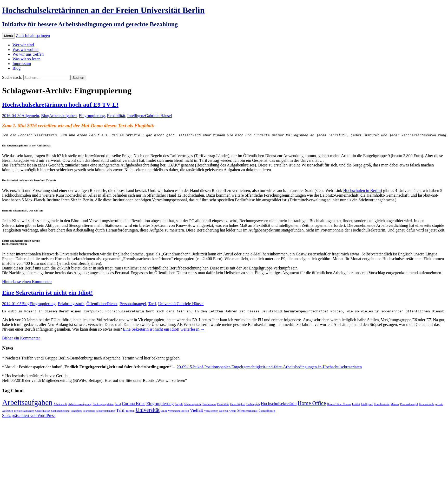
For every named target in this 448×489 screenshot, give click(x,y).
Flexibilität (116, 116)
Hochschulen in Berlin (362, 191)
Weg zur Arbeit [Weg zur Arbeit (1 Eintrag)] (227, 412)
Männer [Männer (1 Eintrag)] (395, 406)
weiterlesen (164, 331)
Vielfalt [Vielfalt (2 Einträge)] (196, 412)
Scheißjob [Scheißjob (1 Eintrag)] (76, 412)
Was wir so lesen (27, 59)
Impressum (22, 64)
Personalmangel (133, 304)
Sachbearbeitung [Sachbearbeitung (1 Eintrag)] (60, 412)
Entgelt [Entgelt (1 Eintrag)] (179, 406)
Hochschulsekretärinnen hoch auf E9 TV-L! (60, 105)
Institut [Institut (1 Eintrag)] (356, 406)
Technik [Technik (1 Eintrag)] (130, 412)
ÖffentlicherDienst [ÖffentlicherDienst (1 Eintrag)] (247, 412)
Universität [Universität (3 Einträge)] (148, 411)
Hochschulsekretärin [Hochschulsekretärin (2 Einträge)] (279, 405)
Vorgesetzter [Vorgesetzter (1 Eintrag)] (211, 412)
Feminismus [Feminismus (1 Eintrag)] (209, 406)
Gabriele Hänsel (159, 116)
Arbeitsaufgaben (63, 116)
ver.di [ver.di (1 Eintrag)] (164, 412)
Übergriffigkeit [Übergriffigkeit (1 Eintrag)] (267, 412)
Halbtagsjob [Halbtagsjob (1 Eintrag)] (253, 406)
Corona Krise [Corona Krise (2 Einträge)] (134, 405)
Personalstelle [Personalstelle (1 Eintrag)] (427, 406)
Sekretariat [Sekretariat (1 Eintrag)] (89, 412)
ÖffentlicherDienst (102, 304)
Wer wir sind (23, 45)
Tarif (152, 304)
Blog (17, 68)
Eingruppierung (92, 116)
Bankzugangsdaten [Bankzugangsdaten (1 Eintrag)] (103, 406)
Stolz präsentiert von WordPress (29, 417)
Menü (8, 36)
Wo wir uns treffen (28, 54)
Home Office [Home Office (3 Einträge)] (312, 405)
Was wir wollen (25, 50)
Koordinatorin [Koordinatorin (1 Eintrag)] (382, 406)
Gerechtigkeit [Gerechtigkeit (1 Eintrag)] (238, 406)
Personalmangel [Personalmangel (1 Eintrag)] (409, 406)
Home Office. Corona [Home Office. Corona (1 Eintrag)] (339, 406)
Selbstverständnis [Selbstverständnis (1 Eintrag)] (105, 412)
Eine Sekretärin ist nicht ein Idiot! (48, 293)
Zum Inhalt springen (33, 36)
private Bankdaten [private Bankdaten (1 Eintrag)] (24, 412)
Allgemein (30, 116)
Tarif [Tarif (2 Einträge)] (120, 412)
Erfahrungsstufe (71, 304)
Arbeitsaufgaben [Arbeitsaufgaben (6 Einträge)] (27, 404)
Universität (167, 304)
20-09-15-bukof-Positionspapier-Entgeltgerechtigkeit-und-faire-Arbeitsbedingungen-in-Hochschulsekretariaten (269, 368)
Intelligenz (136, 116)
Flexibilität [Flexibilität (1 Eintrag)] (223, 406)
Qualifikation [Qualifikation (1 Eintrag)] (43, 412)
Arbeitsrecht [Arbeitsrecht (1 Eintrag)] (60, 406)
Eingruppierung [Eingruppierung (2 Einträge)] (160, 405)
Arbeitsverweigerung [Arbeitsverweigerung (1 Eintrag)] (80, 406)
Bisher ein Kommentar (21, 340)
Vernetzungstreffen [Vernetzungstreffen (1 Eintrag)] (178, 412)
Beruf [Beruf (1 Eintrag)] (118, 406)
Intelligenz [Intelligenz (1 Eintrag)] (367, 406)
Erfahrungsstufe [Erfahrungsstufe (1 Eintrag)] (193, 406)
